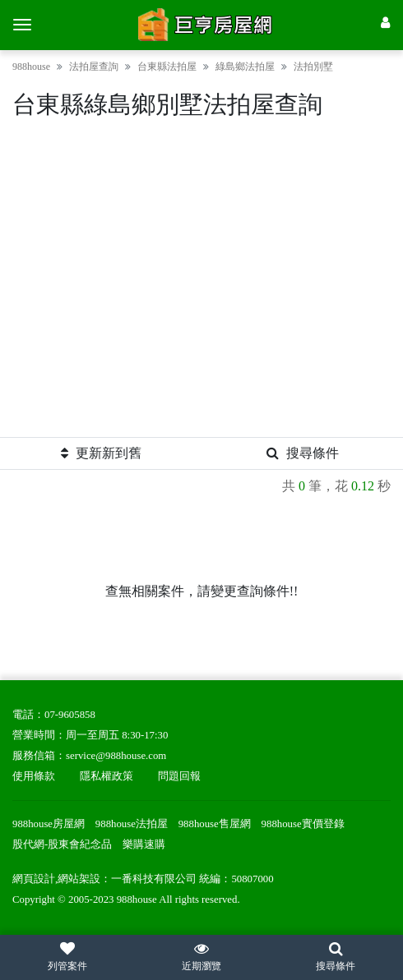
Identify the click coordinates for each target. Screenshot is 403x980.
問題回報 (179, 776)
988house (31, 67)
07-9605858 (70, 715)
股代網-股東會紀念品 (62, 844)
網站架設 (79, 879)
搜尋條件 (303, 453)
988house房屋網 (49, 824)
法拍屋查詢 (94, 67)
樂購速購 (144, 844)
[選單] (22, 25)
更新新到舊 (101, 453)
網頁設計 (34, 879)
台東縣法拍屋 (167, 67)
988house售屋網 (215, 824)
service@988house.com (116, 756)
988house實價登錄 (303, 824)
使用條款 (34, 776)
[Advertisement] (201, 285)
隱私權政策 (107, 776)
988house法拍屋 (132, 824)
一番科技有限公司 (154, 879)
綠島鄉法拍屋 (245, 67)
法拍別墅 (313, 67)
